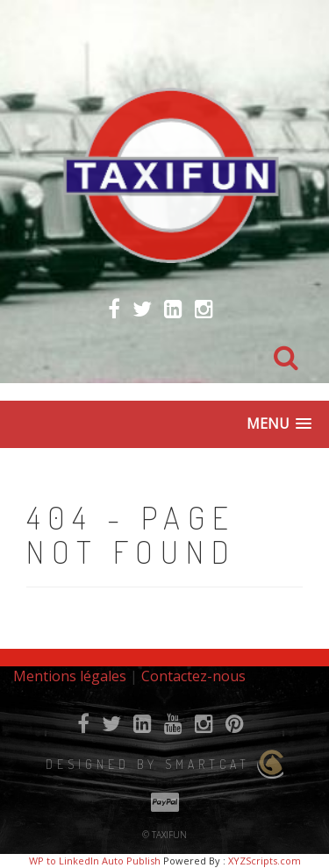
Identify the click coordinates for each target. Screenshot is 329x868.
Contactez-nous (193, 676)
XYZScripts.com (265, 861)
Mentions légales (70, 676)
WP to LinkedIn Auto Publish (95, 861)
